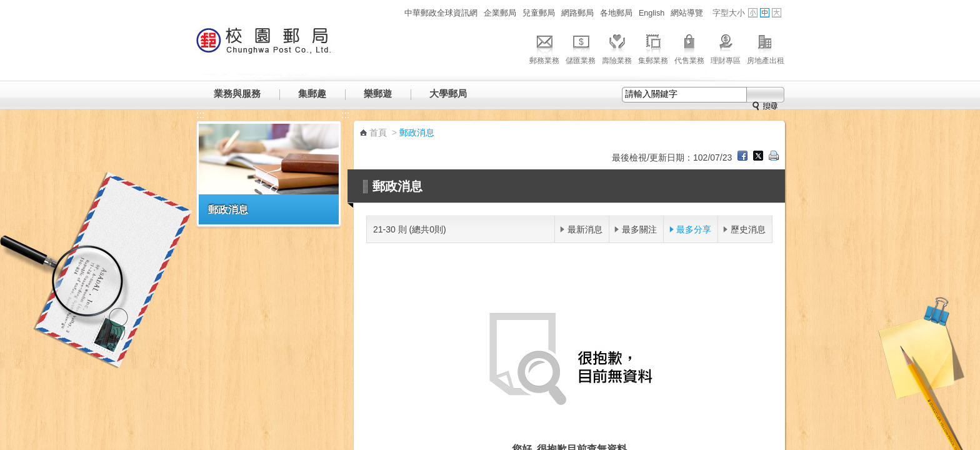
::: (394, 13)
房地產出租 (766, 47)
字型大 (777, 13)
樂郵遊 (378, 93)
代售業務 (689, 47)
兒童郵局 (539, 13)
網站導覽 (687, 13)
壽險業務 (617, 47)
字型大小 (729, 13)
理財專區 (726, 47)
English (652, 13)
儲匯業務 (581, 47)
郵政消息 (228, 209)
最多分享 (694, 229)
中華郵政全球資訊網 (441, 13)
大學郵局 (448, 93)
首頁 (378, 132)
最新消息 (585, 229)
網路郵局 (577, 13)
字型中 (765, 13)
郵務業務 (544, 47)
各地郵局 (616, 13)
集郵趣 (312, 93)
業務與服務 (237, 93)
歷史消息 (748, 229)
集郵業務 (653, 47)
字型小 (753, 13)
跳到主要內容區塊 (7, 7)
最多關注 (639, 229)
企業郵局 (500, 13)
